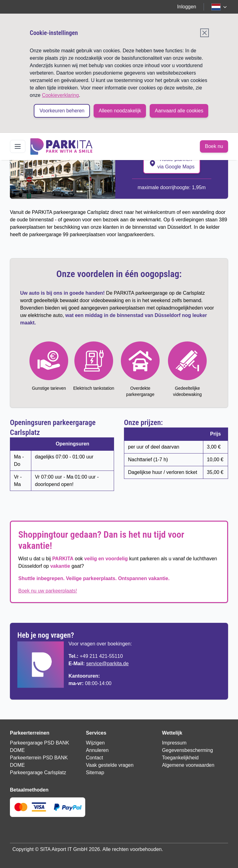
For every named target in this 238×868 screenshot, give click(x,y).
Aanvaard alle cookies (179, 111)
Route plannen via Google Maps (172, 163)
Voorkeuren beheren (62, 111)
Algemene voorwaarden (188, 765)
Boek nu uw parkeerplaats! (48, 591)
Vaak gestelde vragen (110, 765)
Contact (94, 758)
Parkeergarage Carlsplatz (38, 773)
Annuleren (97, 750)
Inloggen (187, 7)
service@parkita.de (107, 664)
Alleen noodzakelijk (120, 111)
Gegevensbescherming (188, 750)
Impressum (174, 743)
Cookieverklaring (60, 95)
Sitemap (95, 773)
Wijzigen (95, 743)
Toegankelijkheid (180, 758)
